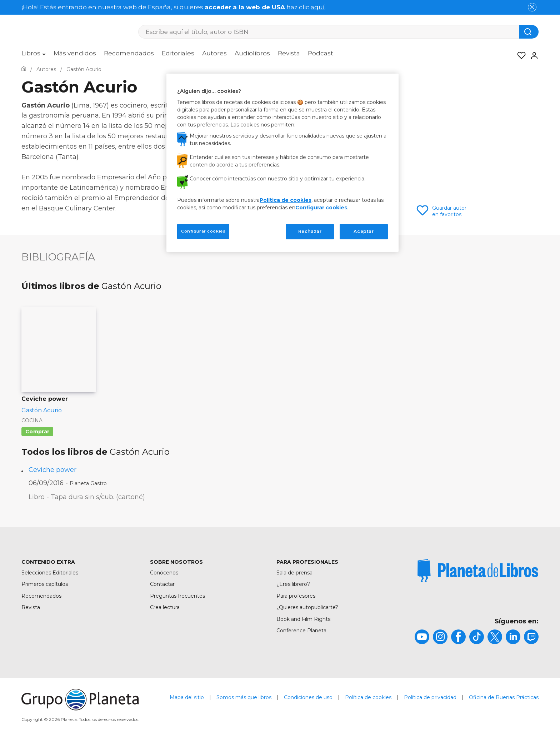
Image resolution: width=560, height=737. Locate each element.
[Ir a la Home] (24, 69)
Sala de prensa (294, 573)
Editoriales (178, 53)
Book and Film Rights (303, 619)
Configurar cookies (321, 208)
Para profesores (296, 596)
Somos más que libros (244, 697)
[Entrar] (532, 56)
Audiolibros (252, 53)
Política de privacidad (430, 697)
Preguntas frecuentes (177, 596)
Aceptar (364, 231)
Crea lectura (165, 607)
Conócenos (164, 573)
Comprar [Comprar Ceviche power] (37, 432)
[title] (478, 571)
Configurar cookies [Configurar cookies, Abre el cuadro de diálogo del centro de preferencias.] (203, 231)
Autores (214, 53)
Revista (289, 53)
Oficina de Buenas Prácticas (504, 697)
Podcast (321, 53)
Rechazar (310, 231)
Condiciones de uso (308, 697)
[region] (282, 163)
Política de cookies (368, 697)
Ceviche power (52, 470)
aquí (318, 7)
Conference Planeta (301, 631)
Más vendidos (75, 53)
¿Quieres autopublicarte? (307, 607)
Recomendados (129, 53)
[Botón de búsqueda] (529, 32)
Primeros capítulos (45, 584)
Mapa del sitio (187, 697)
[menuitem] (34, 56)
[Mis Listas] (519, 56)
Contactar (162, 584)
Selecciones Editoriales (50, 573)
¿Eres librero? (293, 584)
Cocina (32, 420)
